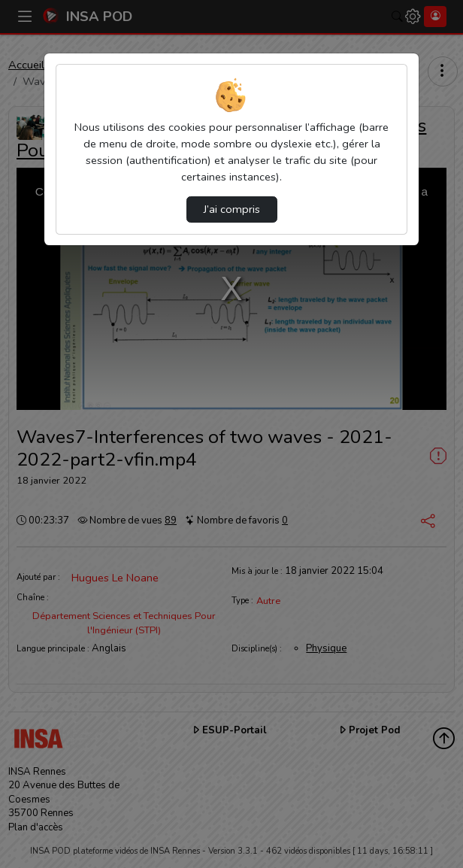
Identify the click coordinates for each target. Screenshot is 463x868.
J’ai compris (232, 209)
